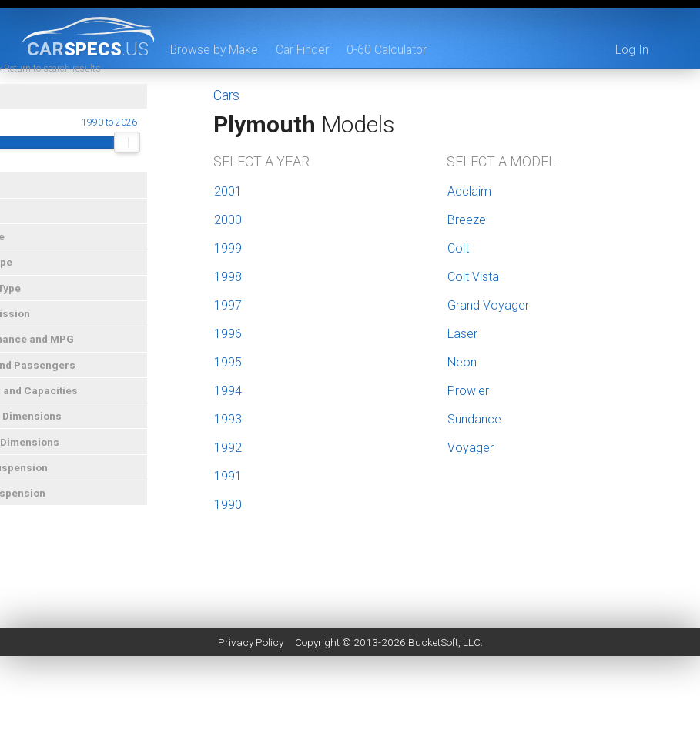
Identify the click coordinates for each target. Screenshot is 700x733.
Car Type (28, 253)
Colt (458, 248)
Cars (226, 95)
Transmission (41, 330)
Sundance (474, 419)
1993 (228, 419)
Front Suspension (50, 484)
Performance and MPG (63, 356)
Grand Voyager (488, 305)
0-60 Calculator (392, 50)
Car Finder (306, 50)
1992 (228, 448)
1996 (228, 334)
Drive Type (32, 279)
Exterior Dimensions (57, 433)
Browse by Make (216, 50)
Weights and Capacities (65, 407)
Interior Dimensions (55, 458)
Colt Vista (473, 277)
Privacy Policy (251, 642)
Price (20, 227)
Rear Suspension (49, 510)
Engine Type (36, 304)
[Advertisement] (350, 698)
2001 (228, 191)
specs (88, 49)
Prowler (468, 391)
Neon (462, 362)
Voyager (471, 448)
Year (18, 113)
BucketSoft (433, 642)
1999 (228, 248)
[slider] (20, 159)
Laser (462, 334)
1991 (228, 476)
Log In (631, 50)
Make (20, 202)
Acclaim (469, 191)
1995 (228, 362)
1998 (228, 277)
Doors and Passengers (64, 381)
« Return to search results (95, 85)
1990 (228, 505)
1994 (228, 391)
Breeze (467, 220)
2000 (228, 220)
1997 (228, 305)
